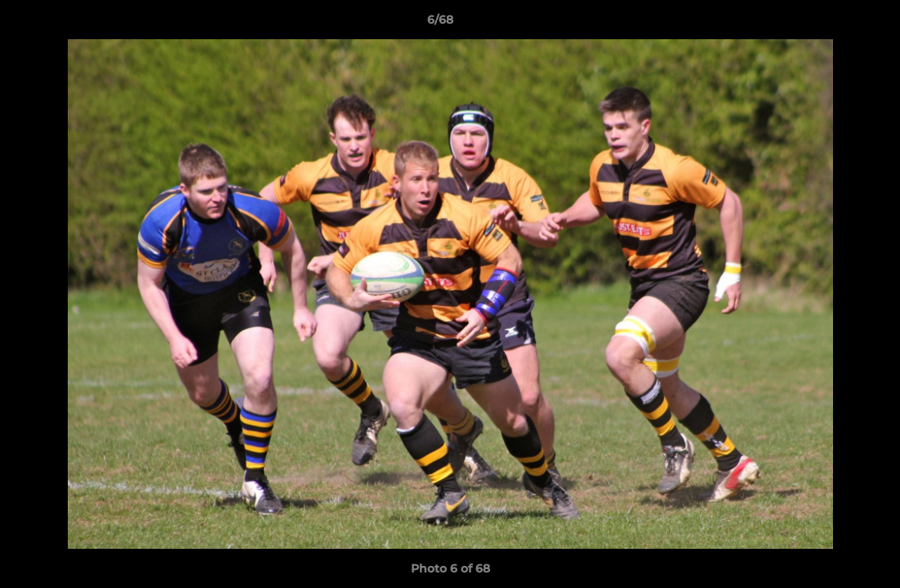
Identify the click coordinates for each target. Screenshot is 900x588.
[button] (831, 24)
